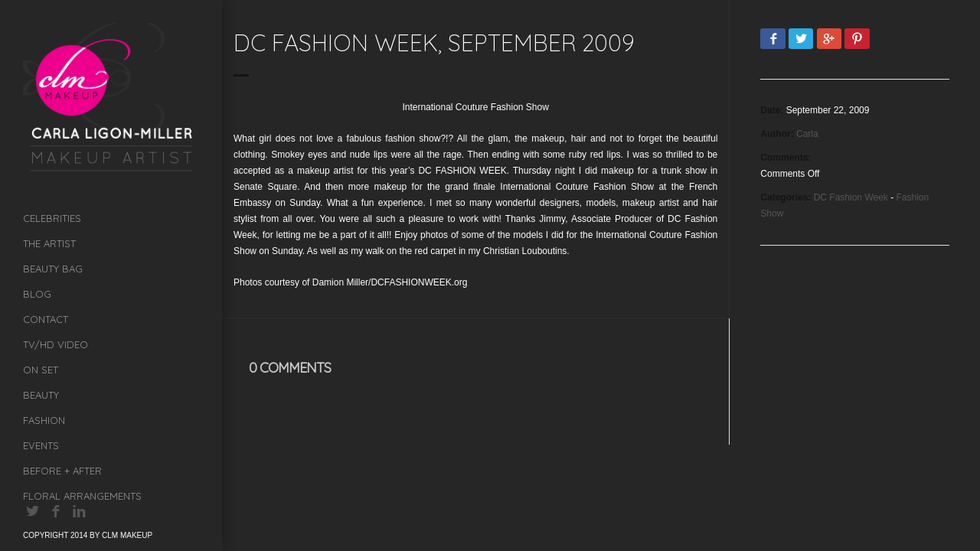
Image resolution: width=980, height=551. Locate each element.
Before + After (62, 471)
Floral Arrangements (82, 496)
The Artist (49, 243)
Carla (807, 134)
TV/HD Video (56, 344)
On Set (41, 370)
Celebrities (52, 218)
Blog (37, 294)
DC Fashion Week (851, 197)
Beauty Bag (53, 269)
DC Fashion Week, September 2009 (434, 43)
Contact (46, 319)
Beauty (41, 395)
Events (41, 445)
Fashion (44, 420)
